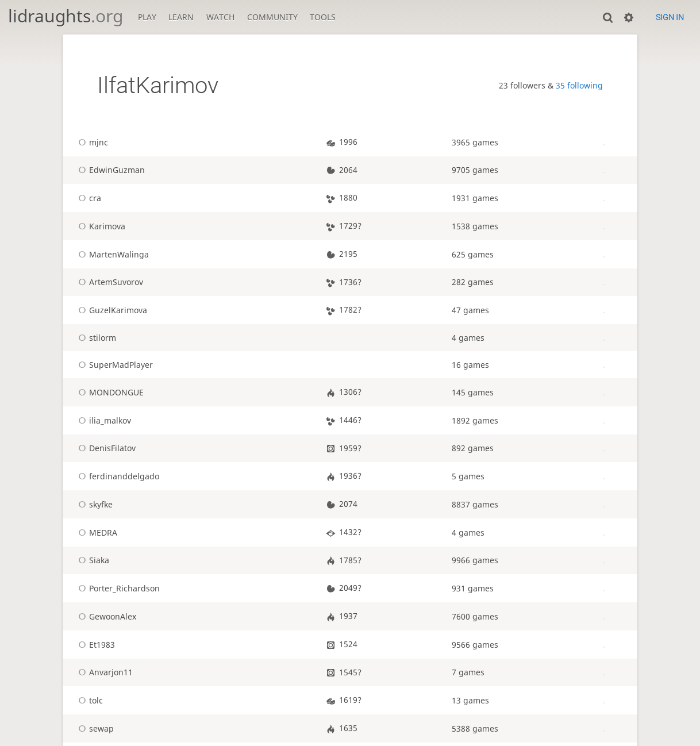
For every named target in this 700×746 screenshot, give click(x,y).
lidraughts (66, 16)
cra (88, 198)
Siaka (92, 560)
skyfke (94, 504)
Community (272, 17)
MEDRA (96, 532)
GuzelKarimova (111, 310)
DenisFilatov (105, 448)
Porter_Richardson (117, 588)
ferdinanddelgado (117, 476)
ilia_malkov (103, 420)
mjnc (91, 142)
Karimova (100, 226)
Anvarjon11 (104, 672)
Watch (220, 17)
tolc (89, 700)
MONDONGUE (109, 392)
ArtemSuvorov (109, 282)
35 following (579, 85)
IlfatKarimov (158, 85)
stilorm (95, 338)
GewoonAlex (105, 616)
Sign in (670, 17)
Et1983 (95, 645)
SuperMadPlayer (114, 365)
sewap (94, 728)
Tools (323, 17)
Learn (181, 17)
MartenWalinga (112, 254)
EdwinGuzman (110, 170)
